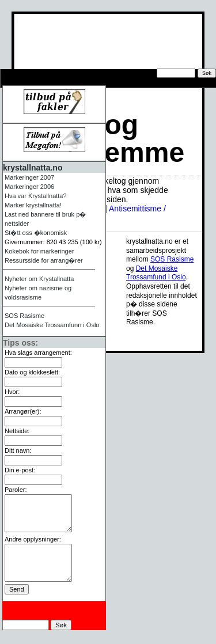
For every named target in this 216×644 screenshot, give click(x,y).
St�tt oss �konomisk (36, 233)
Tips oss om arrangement (56, 74)
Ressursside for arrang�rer (60, 83)
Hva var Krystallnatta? (36, 196)
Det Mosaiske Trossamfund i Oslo (156, 273)
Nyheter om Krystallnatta (39, 279)
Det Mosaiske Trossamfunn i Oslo (52, 325)
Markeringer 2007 (29, 177)
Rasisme (24, 316)
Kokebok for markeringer (39, 251)
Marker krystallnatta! (33, 205)
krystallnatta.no (33, 168)
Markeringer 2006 (29, 187)
